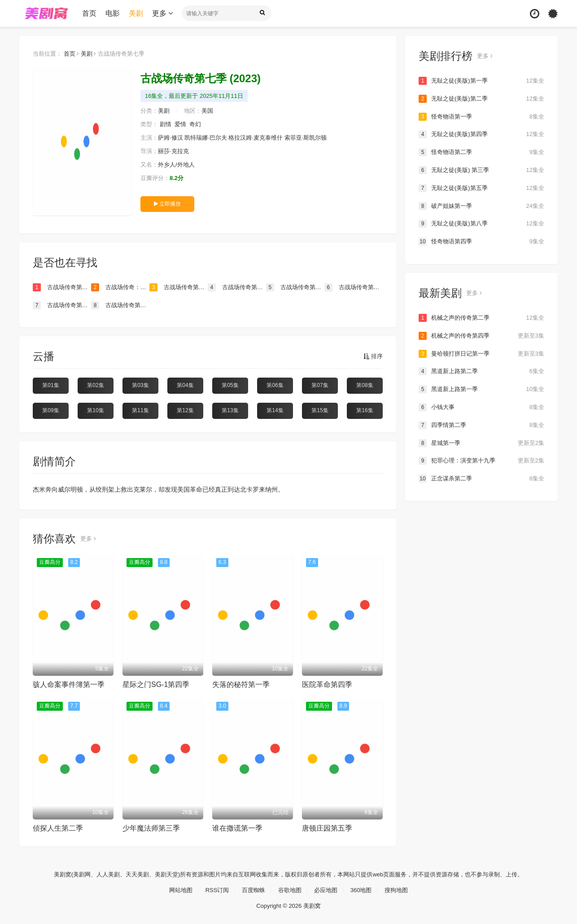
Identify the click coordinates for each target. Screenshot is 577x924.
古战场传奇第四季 (120, 305)
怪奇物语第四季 (481, 241)
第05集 (230, 385)
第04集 (185, 385)
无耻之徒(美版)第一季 (481, 81)
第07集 (320, 385)
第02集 (95, 385)
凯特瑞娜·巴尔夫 (211, 137)
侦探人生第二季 (58, 828)
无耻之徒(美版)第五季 (481, 188)
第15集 (320, 410)
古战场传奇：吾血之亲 (120, 287)
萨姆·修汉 (173, 137)
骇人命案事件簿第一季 (69, 684)
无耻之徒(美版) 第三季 (481, 170)
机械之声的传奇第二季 (481, 317)
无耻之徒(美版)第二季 (481, 99)
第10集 (95, 410)
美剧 (136, 13)
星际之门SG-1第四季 (156, 684)
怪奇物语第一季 (481, 116)
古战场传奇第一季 (179, 287)
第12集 (185, 410)
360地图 (365, 889)
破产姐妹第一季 (481, 205)
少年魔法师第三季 (151, 828)
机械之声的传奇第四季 (481, 335)
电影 (113, 13)
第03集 (140, 385)
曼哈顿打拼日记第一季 (481, 352)
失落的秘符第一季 (241, 684)
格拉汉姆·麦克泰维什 (265, 137)
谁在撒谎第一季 (237, 828)
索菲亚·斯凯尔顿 (318, 137)
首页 (89, 13)
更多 (162, 13)
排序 (372, 356)
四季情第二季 (481, 424)
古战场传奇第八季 (62, 287)
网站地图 (175, 889)
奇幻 (199, 124)
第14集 (275, 410)
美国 (212, 110)
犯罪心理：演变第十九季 (481, 459)
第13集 (230, 410)
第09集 (50, 410)
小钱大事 (481, 406)
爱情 (184, 124)
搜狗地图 (402, 889)
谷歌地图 (290, 889)
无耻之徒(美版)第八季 (481, 223)
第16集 (365, 410)
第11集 (140, 410)
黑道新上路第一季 (481, 388)
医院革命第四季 (327, 684)
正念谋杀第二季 (481, 477)
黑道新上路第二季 (481, 370)
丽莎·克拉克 (176, 151)
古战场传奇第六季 (354, 287)
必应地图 (328, 889)
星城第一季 (481, 441)
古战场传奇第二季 (295, 287)
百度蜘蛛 (252, 889)
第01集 (50, 385)
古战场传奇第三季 (62, 305)
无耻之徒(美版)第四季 (481, 134)
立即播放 (167, 203)
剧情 (167, 124)
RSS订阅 (213, 889)
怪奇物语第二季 (481, 152)
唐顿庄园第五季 (327, 828)
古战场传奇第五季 (237, 287)
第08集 (365, 385)
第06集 (275, 385)
